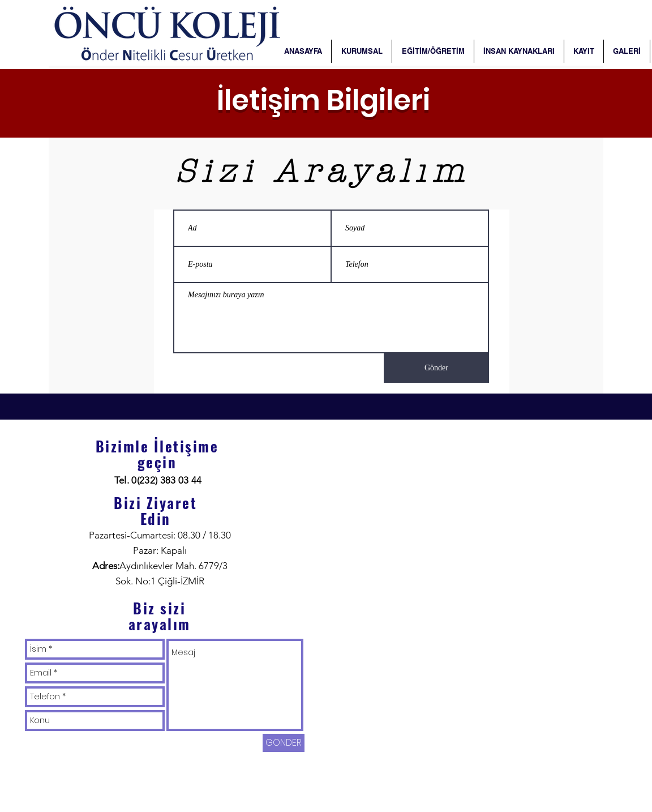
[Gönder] (436, 368)
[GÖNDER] (284, 743)
